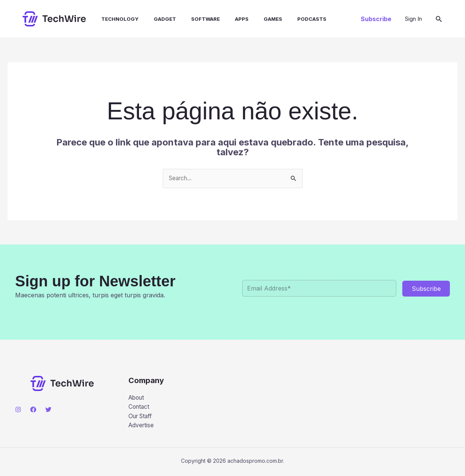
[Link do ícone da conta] (413, 19)
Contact (140, 408)
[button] (376, 19)
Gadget (154, 19)
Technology (112, 19)
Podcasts (289, 19)
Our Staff (142, 417)
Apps (225, 19)
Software (192, 19)
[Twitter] (48, 410)
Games (253, 19)
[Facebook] (33, 410)
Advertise (142, 427)
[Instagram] (18, 410)
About (137, 398)
